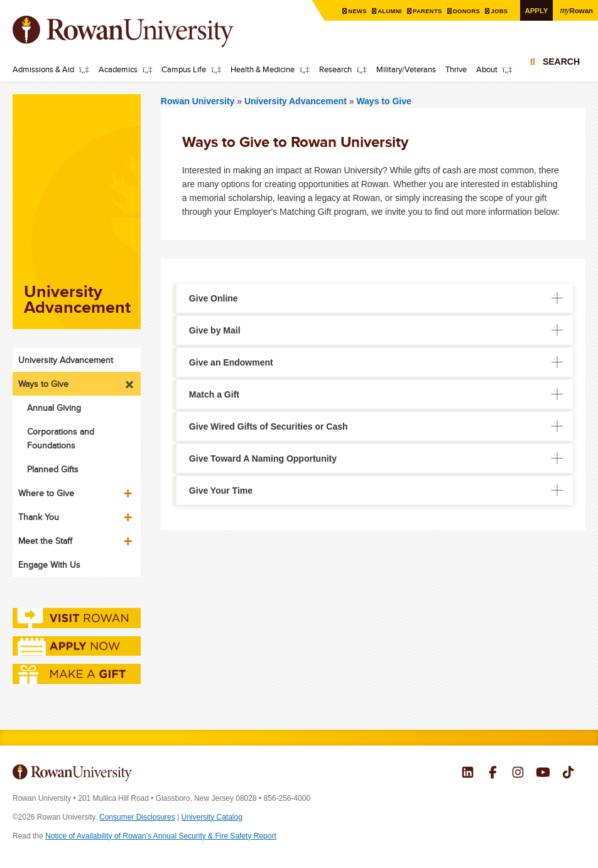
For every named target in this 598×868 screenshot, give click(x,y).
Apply (535, 10)
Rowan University (141, 31)
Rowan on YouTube (543, 774)
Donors (465, 11)
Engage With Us (49, 565)
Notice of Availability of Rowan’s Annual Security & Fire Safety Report (161, 836)
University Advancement (297, 101)
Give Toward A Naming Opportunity (263, 458)
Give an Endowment (231, 362)
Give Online (214, 298)
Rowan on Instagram (518, 774)
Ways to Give (383, 101)
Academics (118, 69)
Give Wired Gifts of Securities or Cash (269, 426)
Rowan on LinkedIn (468, 774)
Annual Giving (54, 408)
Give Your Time (221, 491)
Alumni (387, 11)
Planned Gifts (53, 469)
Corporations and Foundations (61, 438)
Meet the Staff (45, 541)
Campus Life (184, 69)
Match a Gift (214, 394)
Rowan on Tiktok (568, 774)
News (354, 11)
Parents (425, 11)
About (487, 69)
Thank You (39, 517)
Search (561, 64)
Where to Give (46, 493)
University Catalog (212, 817)
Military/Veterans (406, 69)
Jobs (499, 11)
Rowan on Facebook (493, 774)
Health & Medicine (263, 69)
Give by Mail (215, 330)
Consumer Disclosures (137, 817)
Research (335, 69)
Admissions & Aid (43, 69)
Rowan (576, 10)
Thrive (456, 69)
